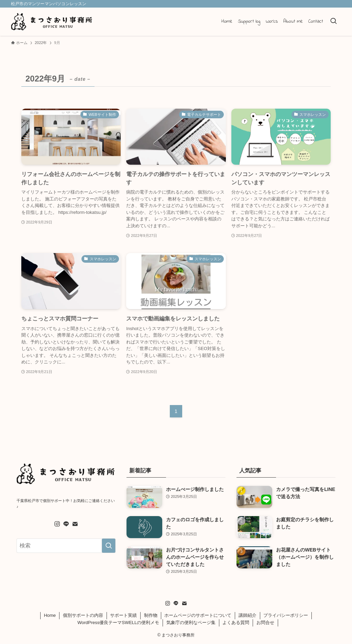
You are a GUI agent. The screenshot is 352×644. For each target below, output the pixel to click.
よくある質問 (236, 623)
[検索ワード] (66, 546)
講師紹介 (247, 615)
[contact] (75, 524)
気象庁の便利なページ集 (191, 623)
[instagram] (57, 524)
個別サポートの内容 (83, 615)
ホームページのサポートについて (198, 615)
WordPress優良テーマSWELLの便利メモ (118, 623)
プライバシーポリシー (286, 615)
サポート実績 (123, 615)
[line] (66, 524)
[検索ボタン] (333, 22)
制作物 (151, 615)
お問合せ (265, 623)
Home (50, 615)
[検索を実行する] (109, 546)
